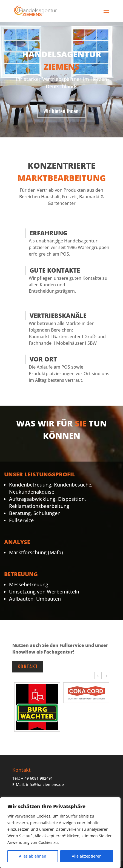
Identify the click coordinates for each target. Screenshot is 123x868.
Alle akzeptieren (87, 856)
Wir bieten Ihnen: (62, 111)
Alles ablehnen (33, 856)
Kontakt (28, 666)
